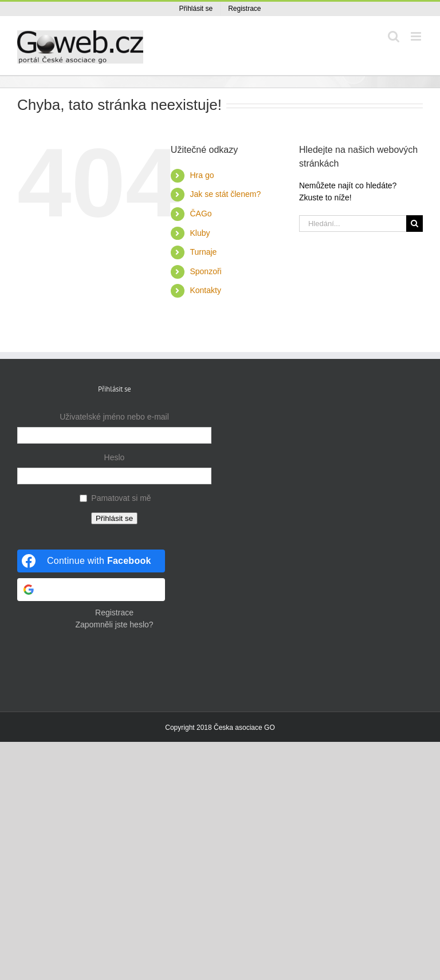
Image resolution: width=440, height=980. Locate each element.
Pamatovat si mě (121, 498)
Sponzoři (205, 271)
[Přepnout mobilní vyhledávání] (394, 36)
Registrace (114, 612)
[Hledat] (415, 224)
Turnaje (203, 252)
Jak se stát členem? (225, 194)
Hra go (202, 175)
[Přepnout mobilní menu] (417, 36)
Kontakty (205, 290)
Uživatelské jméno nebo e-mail (114, 417)
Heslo (115, 457)
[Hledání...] (353, 224)
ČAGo (201, 214)
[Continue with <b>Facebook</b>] (91, 561)
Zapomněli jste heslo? (114, 625)
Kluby (200, 233)
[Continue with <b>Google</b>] (91, 590)
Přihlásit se (114, 518)
